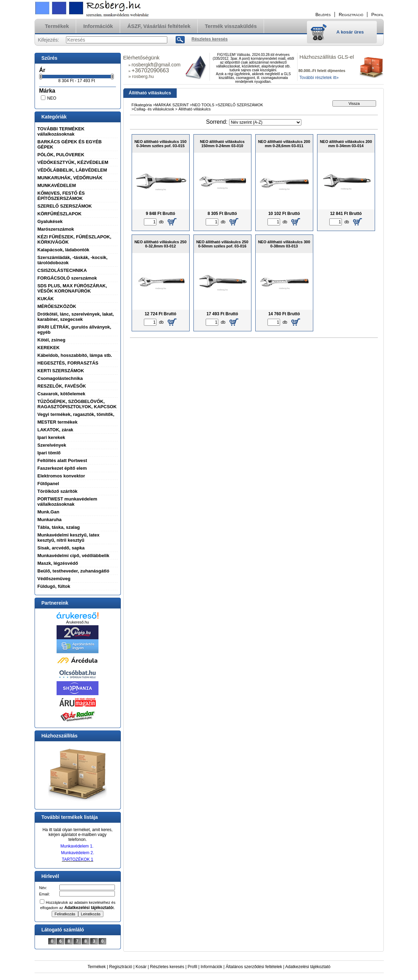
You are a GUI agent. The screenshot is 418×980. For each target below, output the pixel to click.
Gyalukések (50, 221)
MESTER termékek (57, 422)
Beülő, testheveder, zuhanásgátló (73, 571)
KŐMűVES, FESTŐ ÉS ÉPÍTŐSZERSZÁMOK (61, 196)
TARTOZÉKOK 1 (78, 859)
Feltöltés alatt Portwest (62, 460)
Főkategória (142, 105)
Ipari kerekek (51, 437)
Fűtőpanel (48, 484)
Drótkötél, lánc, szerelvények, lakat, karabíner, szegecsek (76, 317)
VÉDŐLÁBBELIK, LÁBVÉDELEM (72, 170)
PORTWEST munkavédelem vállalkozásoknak (67, 502)
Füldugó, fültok (54, 586)
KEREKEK (49, 348)
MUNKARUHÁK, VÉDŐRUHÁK (70, 178)
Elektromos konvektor (61, 476)
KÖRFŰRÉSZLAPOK (59, 214)
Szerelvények (52, 445)
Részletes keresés (167, 967)
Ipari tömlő (49, 453)
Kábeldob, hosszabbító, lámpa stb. (75, 355)
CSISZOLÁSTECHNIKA (62, 270)
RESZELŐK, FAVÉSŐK (62, 386)
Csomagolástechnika (60, 378)
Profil (192, 967)
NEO (52, 98)
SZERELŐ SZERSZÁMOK (65, 206)
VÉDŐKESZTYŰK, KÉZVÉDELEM (73, 162)
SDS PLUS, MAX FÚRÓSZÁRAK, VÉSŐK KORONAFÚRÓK (72, 288)
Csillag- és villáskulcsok (155, 109)
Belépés (323, 15)
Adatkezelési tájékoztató (308, 967)
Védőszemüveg (54, 579)
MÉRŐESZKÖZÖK (57, 306)
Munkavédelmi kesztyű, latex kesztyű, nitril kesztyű (68, 538)
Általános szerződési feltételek (254, 967)
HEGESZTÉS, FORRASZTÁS (68, 363)
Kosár (141, 967)
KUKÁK (46, 299)
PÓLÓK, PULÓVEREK (61, 155)
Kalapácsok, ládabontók (63, 250)
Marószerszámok (56, 229)
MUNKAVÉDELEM (57, 185)
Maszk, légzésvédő (58, 563)
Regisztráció (121, 967)
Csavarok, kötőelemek (61, 394)
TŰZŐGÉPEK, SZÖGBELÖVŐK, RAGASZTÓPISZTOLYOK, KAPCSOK (77, 404)
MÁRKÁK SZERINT (172, 105)
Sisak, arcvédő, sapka (61, 548)
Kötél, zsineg (51, 340)
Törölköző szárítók (57, 491)
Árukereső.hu (77, 622)
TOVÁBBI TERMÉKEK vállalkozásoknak (61, 131)
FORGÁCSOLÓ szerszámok (67, 278)
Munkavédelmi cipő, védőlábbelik (73, 556)
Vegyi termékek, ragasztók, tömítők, (76, 414)
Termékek (97, 967)
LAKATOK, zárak (55, 430)
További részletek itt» (319, 78)
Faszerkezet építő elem (62, 468)
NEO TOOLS (203, 105)
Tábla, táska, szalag (58, 527)
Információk (211, 967)
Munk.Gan (48, 512)
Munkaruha (49, 520)
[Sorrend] (265, 122)
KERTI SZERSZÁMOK (61, 371)
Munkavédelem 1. (77, 846)
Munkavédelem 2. (78, 853)
